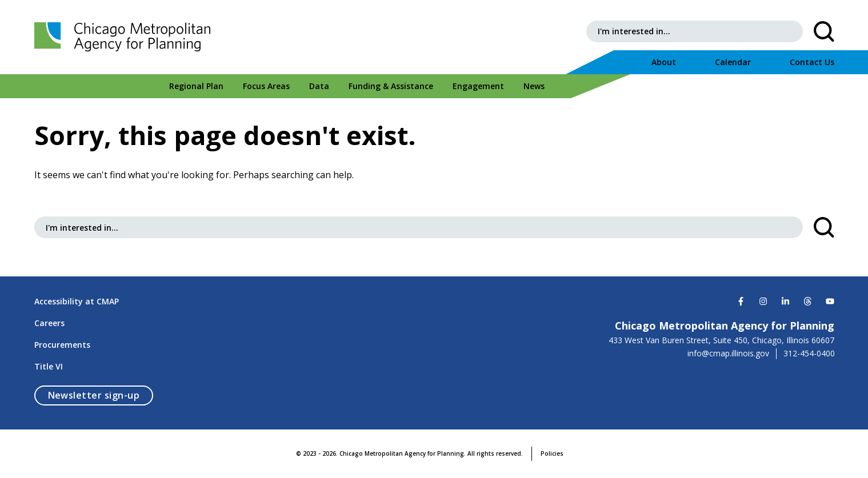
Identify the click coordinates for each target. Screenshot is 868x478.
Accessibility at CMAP (77, 301)
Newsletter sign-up (101, 395)
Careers (49, 323)
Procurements (62, 345)
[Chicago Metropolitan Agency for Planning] (126, 37)
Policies (552, 453)
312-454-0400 (809, 354)
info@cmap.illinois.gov (728, 354)
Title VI (49, 366)
